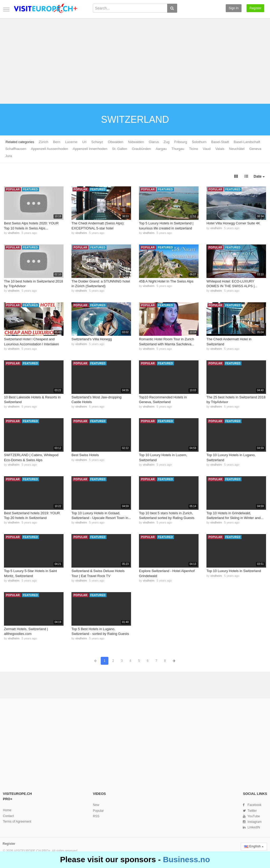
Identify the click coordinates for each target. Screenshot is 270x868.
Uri (85, 142)
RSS (96, 816)
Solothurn (199, 142)
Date (259, 176)
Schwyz (97, 142)
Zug (167, 142)
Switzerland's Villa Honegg (92, 339)
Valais (220, 149)
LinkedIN (254, 827)
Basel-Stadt (220, 142)
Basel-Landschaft (247, 142)
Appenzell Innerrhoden (90, 149)
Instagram (255, 822)
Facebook (255, 805)
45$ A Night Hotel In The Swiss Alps (166, 281)
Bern (57, 142)
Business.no (186, 859)
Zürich (44, 142)
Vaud (207, 149)
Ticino (194, 149)
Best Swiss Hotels (85, 455)
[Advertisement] (135, 59)
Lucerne (71, 142)
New (96, 805)
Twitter (252, 811)
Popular (98, 811)
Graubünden (141, 149)
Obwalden (116, 142)
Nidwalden (136, 142)
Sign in (233, 8)
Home (7, 810)
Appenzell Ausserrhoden (49, 149)
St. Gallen (120, 149)
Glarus (154, 142)
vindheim (14, 233)
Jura (9, 156)
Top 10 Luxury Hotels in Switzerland (234, 571)
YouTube (254, 816)
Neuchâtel (237, 149)
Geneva (255, 149)
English (254, 846)
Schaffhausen (16, 149)
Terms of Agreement (17, 822)
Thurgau (178, 149)
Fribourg (181, 142)
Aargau (161, 149)
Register (255, 8)
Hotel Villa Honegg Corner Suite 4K (233, 223)
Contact (8, 816)
